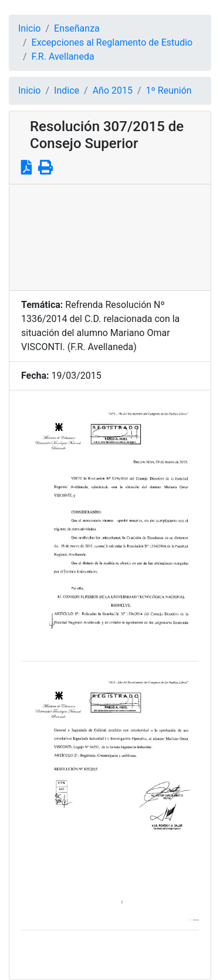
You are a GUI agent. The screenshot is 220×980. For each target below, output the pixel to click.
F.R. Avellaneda (63, 56)
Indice (67, 90)
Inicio (29, 28)
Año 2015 (113, 90)
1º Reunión (169, 90)
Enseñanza (77, 28)
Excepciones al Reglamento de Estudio (112, 42)
